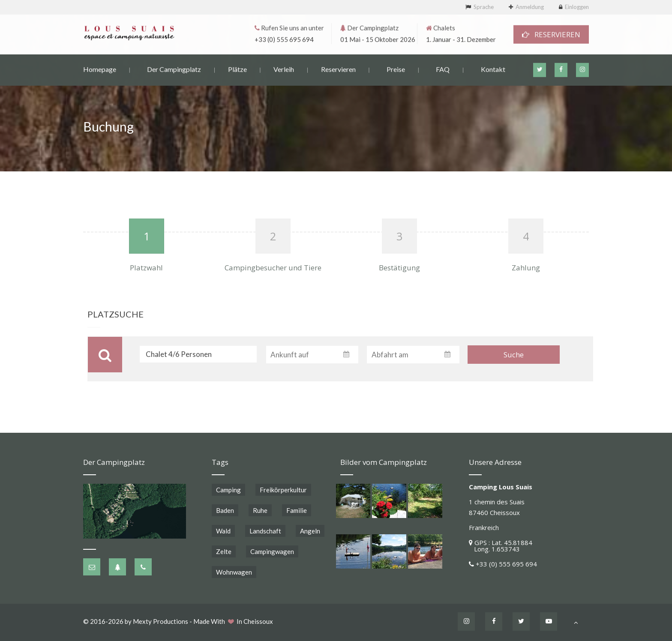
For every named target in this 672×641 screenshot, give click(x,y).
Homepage (100, 68)
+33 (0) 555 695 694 (284, 39)
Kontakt (493, 68)
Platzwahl (146, 268)
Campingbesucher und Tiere (273, 268)
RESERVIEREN (551, 34)
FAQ (443, 68)
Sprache (484, 7)
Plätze (237, 68)
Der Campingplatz (174, 68)
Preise (396, 68)
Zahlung (526, 268)
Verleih (284, 68)
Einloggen (577, 7)
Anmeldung (530, 7)
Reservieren (338, 68)
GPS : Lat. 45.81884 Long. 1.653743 (501, 546)
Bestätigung (399, 268)
